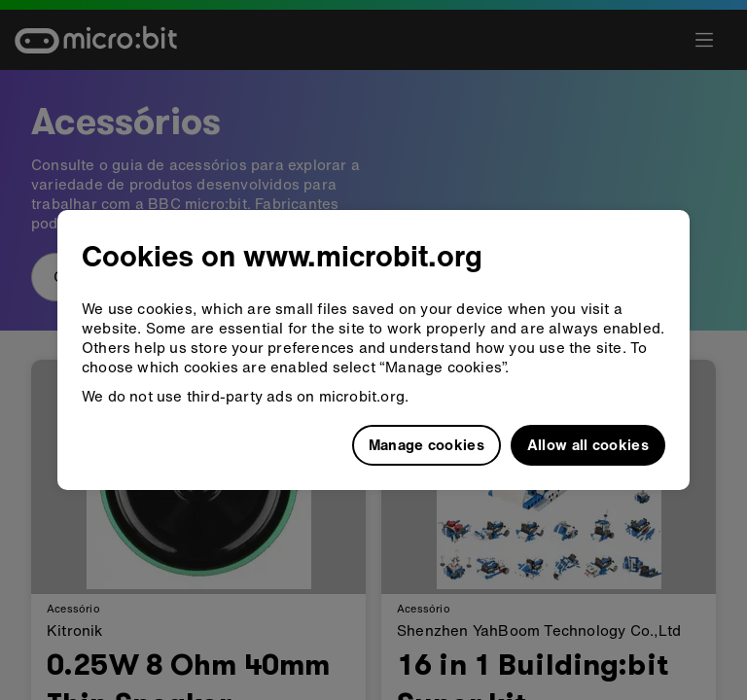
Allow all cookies (588, 444)
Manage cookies (427, 444)
